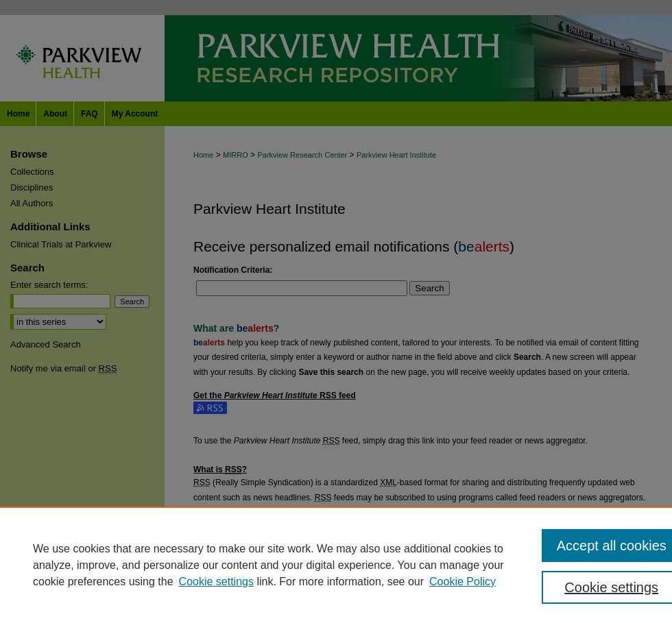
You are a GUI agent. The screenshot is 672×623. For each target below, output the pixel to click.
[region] (336, 565)
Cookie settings (216, 582)
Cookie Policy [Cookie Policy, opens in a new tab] (463, 582)
